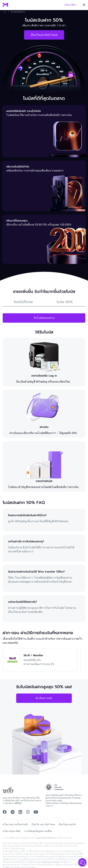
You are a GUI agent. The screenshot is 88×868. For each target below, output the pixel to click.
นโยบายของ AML (12, 831)
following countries (51, 862)
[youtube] (36, 812)
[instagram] (28, 812)
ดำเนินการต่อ (44, 698)
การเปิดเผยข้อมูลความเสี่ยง (38, 831)
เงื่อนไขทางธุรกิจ (67, 824)
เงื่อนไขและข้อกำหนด (44, 35)
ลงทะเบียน (70, 5)
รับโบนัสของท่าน (44, 318)
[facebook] (5, 812)
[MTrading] (5, 5)
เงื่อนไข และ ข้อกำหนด (43, 824)
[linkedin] (20, 812)
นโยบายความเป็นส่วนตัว (15, 824)
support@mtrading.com (46, 838)
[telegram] (13, 812)
